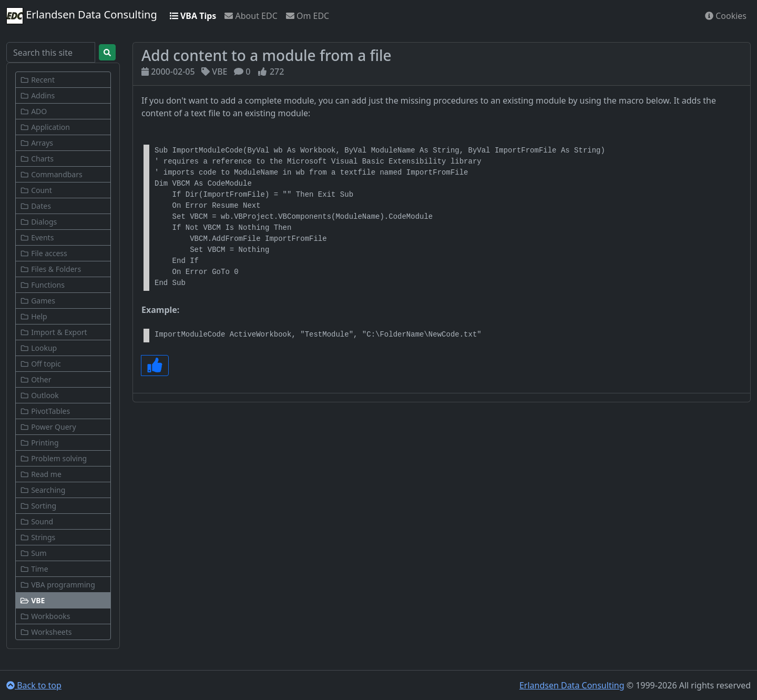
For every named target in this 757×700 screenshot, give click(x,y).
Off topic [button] (40, 364)
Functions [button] (42, 285)
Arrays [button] (37, 143)
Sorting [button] (38, 506)
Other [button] (35, 379)
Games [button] (38, 301)
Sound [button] (37, 521)
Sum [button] (33, 553)
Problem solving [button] (53, 458)
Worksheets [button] (46, 632)
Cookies (726, 16)
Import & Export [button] (54, 332)
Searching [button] (43, 490)
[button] (63, 600)
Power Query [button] (48, 427)
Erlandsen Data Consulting (82, 16)
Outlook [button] (39, 395)
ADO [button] (33, 111)
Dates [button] (35, 206)
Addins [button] (37, 95)
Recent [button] (37, 80)
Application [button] (45, 127)
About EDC (251, 16)
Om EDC (308, 16)
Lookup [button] (38, 348)
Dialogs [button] (38, 222)
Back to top (34, 685)
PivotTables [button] (45, 411)
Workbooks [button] (45, 616)
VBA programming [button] (58, 585)
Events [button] (37, 237)
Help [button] (34, 316)
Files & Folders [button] (50, 269)
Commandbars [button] (51, 174)
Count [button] (36, 190)
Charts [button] (37, 159)
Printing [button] (39, 443)
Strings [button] (38, 537)
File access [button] (44, 253)
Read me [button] (41, 474)
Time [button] (34, 569)
